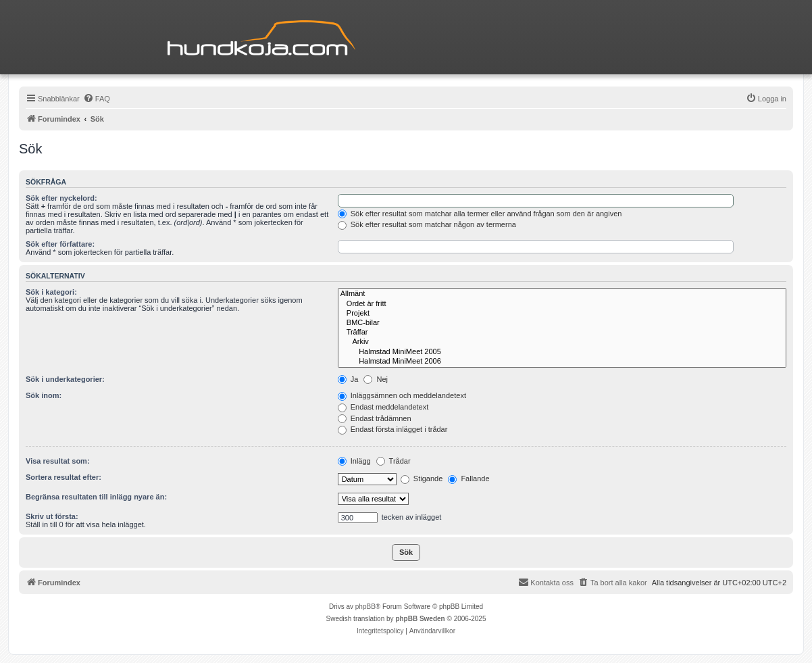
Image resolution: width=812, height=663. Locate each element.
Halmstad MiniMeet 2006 (562, 362)
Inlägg (354, 461)
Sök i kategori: (51, 292)
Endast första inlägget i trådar (393, 429)
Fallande (468, 478)
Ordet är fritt (562, 304)
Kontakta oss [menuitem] (546, 582)
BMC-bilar (562, 323)
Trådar (394, 461)
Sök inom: (44, 395)
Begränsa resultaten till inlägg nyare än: (96, 497)
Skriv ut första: (52, 516)
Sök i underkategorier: (65, 379)
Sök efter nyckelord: (61, 198)
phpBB (365, 607)
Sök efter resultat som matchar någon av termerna (427, 224)
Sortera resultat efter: (64, 477)
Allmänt (562, 294)
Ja (348, 379)
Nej (376, 379)
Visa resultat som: (58, 461)
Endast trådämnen (375, 418)
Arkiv (562, 342)
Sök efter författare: (60, 244)
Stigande (422, 478)
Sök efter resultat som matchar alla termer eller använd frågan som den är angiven (480, 214)
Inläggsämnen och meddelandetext (402, 395)
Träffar (562, 333)
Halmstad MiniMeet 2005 (562, 352)
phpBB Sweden (420, 619)
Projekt (562, 314)
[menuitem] (97, 99)
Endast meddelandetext (383, 407)
